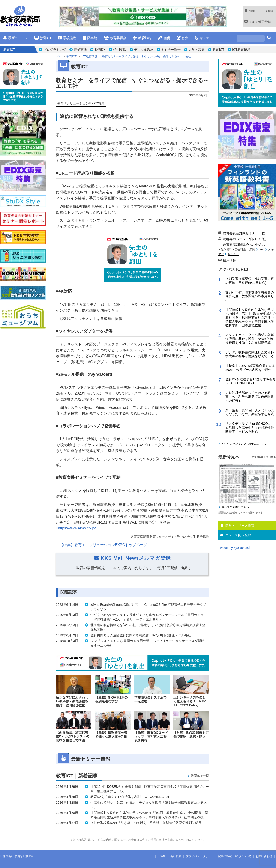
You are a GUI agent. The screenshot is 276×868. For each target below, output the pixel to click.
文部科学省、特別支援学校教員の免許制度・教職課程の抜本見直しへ (250, 296)
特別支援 (120, 50)
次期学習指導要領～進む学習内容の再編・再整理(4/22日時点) (250, 281)
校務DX (100, 50)
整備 (164, 38)
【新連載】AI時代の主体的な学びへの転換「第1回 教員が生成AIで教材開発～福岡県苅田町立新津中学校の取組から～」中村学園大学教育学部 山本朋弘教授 (250, 317)
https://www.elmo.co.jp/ (77, 528)
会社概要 (176, 856)
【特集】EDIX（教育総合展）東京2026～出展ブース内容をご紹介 (250, 368)
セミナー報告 (171, 50)
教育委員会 (115, 38)
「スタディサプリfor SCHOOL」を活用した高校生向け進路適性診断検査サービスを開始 (250, 428)
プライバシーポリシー (200, 856)
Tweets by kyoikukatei (234, 548)
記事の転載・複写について (235, 856)
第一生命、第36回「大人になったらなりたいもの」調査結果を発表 (250, 412)
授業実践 (80, 50)
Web (261, 250)
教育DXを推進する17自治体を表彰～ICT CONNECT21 (250, 381)
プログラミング (55, 50)
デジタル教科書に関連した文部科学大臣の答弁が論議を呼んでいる (250, 354)
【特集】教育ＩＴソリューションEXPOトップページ (103, 545)
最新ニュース (15, 38)
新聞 (252, 250)
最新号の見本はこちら (235, 507)
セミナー (204, 38)
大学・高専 (197, 50)
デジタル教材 (144, 50)
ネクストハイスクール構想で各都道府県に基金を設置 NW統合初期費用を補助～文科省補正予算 (250, 339)
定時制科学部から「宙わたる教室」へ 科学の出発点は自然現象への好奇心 (250, 397)
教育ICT (43, 38)
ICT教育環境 (241, 50)
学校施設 (67, 38)
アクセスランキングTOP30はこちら (244, 444)
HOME (162, 856)
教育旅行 (142, 38)
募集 (182, 38)
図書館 (90, 38)
